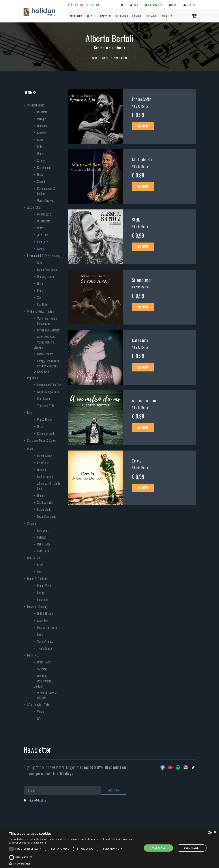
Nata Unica (140, 340)
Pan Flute (42, 304)
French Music (44, 456)
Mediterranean (45, 477)
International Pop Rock (50, 385)
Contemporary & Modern (46, 191)
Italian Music (44, 509)
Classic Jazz (44, 221)
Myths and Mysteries (49, 330)
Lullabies (42, 537)
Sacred (41, 181)
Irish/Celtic (43, 463)
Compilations (44, 167)
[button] (74, 864)
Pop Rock (32, 378)
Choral (41, 140)
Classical (42, 112)
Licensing (137, 16)
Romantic (42, 126)
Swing (41, 249)
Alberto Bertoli (141, 106)
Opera (40, 174)
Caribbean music (46, 433)
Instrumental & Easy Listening (44, 256)
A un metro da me (145, 400)
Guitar (40, 283)
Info (143, 126)
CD (39, 719)
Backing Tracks (46, 276)
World (30, 449)
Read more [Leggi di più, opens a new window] (40, 843)
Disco (40, 565)
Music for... (33, 655)
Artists (91, 16)
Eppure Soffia (142, 99)
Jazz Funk (42, 235)
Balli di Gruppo (45, 613)
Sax (39, 297)
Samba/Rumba (45, 641)
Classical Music (36, 105)
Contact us (167, 16)
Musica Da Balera (47, 627)
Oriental (41, 495)
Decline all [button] (191, 848)
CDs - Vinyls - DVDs (39, 705)
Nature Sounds (45, 354)
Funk (40, 572)
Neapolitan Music (47, 516)
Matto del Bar (142, 159)
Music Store (76, 16)
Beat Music (43, 399)
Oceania (41, 470)
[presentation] (51, 817)
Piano (40, 154)
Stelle (136, 220)
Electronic (43, 600)
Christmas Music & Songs (42, 440)
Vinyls (40, 712)
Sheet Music (122, 16)
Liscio (40, 634)
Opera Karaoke (45, 200)
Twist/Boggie (45, 648)
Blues (40, 228)
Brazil (40, 426)
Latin (30, 413)
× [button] (215, 832)
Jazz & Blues (34, 207)
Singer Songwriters (48, 392)
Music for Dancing (37, 606)
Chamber (42, 133)
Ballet (40, 147)
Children (31, 523)
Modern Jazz (44, 214)
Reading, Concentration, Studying (43, 681)
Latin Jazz (43, 242)
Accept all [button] (158, 848)
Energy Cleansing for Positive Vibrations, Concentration (47, 366)
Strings (41, 161)
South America (45, 502)
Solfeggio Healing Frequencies (47, 321)
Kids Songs (43, 530)
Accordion (43, 620)
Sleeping (42, 669)
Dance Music (44, 586)
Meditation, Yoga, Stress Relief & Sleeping (45, 342)
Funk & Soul (34, 558)
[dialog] (109, 848)
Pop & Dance (45, 419)
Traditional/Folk (46, 406)
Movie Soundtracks (48, 270)
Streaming (151, 16)
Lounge (41, 593)
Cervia (137, 461)
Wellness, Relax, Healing (41, 311)
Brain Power (44, 662)
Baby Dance (44, 544)
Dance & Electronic (38, 579)
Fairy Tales (43, 551)
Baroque (42, 119)
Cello (40, 263)
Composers (105, 16)
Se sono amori (142, 280)
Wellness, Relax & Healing (47, 695)
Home (94, 58)
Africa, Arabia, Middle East (49, 486)
